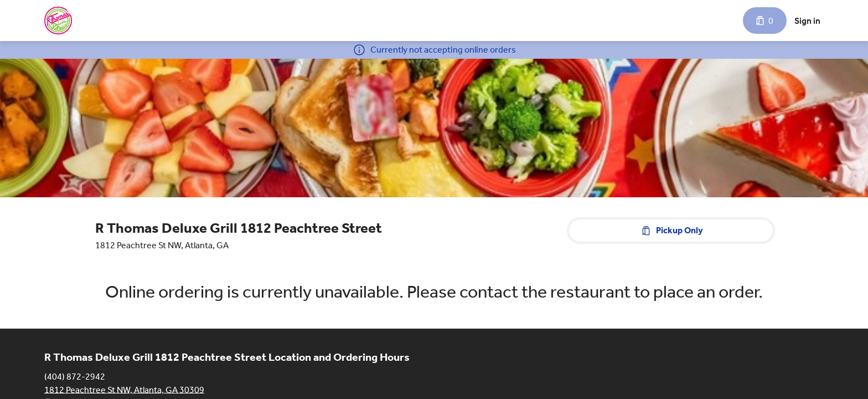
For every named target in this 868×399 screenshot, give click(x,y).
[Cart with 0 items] (765, 21)
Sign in (807, 21)
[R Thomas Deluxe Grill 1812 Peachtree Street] (58, 21)
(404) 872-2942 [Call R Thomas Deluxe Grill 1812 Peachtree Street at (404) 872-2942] (75, 376)
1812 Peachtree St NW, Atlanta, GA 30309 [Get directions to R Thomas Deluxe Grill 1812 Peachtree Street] (124, 389)
